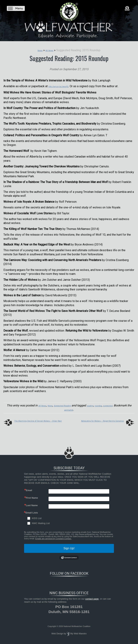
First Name (32, 496)
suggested (126, 405)
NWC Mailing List (41, 522)
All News (42, 405)
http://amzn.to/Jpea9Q (63, 86)
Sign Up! (69, 547)
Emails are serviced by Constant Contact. (53, 537)
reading (102, 405)
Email (29, 489)
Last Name (32, 504)
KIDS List (37, 517)
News (52, 405)
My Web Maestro (78, 632)
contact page (92, 597)
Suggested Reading (69, 405)
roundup (113, 405)
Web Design (57, 632)
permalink (78, 409)
